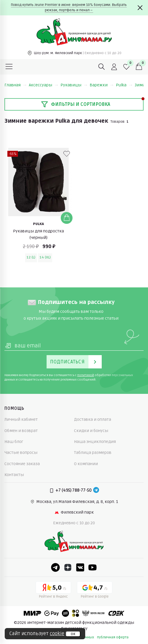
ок (73, 634)
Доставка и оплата (93, 419)
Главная (15, 85)
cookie (57, 634)
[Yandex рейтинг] (53, 591)
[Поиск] (102, 67)
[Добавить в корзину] (67, 218)
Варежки (102, 85)
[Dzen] (68, 567)
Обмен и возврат (21, 431)
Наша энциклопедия (95, 442)
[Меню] (9, 67)
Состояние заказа (22, 464)
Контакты (14, 475)
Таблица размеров (93, 453)
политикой (86, 375)
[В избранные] (67, 154)
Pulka (124, 85)
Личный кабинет (21, 419)
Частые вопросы (21, 453)
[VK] (80, 567)
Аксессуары (43, 85)
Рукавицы (74, 85)
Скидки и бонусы (91, 431)
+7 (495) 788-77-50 (74, 490)
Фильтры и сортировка (76, 104)
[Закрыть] (140, 8)
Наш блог (14, 442)
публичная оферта (113, 637)
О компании (86, 464)
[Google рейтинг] (95, 591)
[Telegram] (96, 491)
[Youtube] (93, 567)
